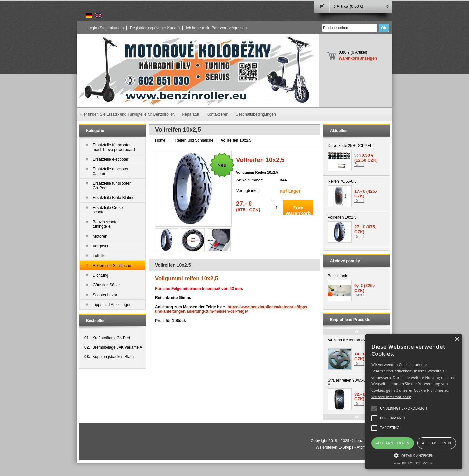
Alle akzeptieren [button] (393, 443)
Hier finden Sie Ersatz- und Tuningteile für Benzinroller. (127, 114)
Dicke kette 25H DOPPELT (351, 146)
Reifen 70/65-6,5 (342, 181)
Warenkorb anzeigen (358, 58)
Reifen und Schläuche (194, 140)
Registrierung (155, 28)
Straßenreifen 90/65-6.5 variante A (356, 382)
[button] (414, 455)
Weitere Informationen (391, 397)
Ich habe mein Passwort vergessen (216, 28)
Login (106, 28)
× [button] (457, 339)
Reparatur (191, 114)
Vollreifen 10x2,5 (342, 217)
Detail (359, 165)
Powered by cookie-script (414, 463)
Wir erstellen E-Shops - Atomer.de (348, 447)
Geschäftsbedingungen (256, 114)
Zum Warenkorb (298, 210)
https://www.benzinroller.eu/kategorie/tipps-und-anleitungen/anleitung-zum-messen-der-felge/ (232, 309)
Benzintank (337, 276)
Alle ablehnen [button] (437, 443)
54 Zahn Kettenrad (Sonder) (352, 340)
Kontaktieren (217, 114)
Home (160, 140)
